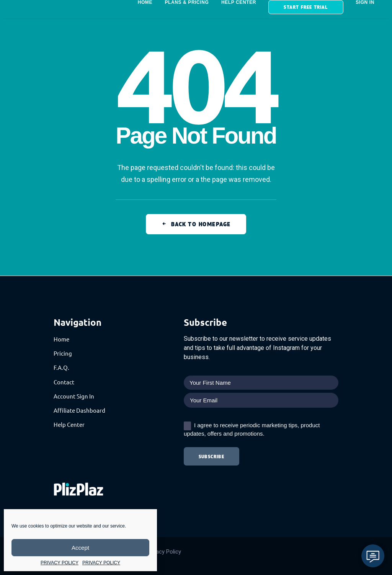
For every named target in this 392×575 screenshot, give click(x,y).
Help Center (69, 424)
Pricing (63, 353)
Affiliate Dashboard (79, 410)
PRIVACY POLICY (60, 563)
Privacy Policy (164, 552)
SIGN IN (365, 2)
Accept (80, 548)
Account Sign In (74, 396)
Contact (64, 382)
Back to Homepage (196, 224)
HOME (145, 2)
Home (61, 339)
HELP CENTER (239, 2)
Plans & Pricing (187, 2)
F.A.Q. (61, 367)
